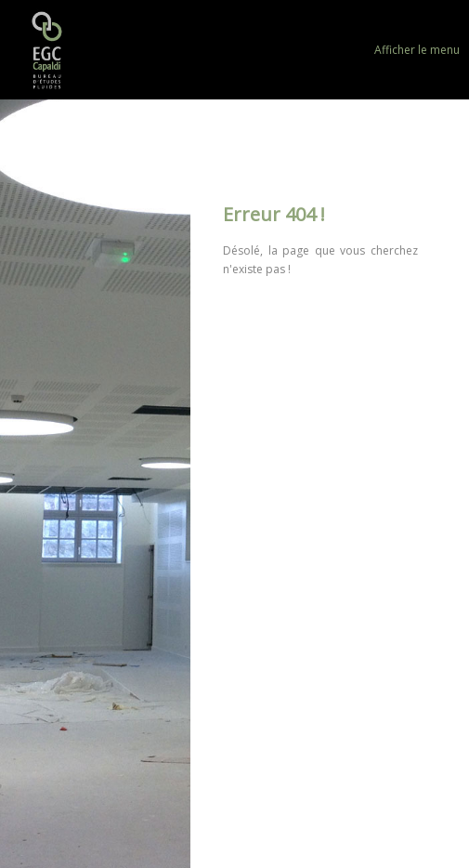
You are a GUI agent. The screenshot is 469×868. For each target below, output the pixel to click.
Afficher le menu (417, 50)
